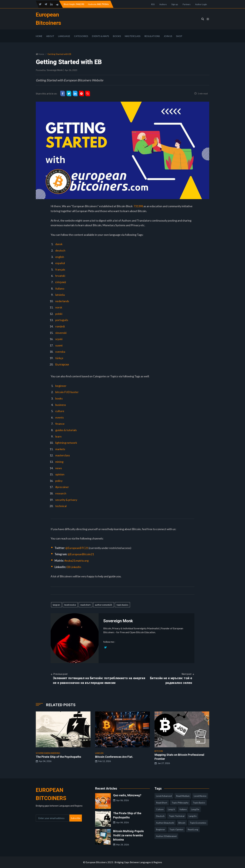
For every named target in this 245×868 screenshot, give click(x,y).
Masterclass (133, 36)
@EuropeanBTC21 (77, 548)
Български (62, 364)
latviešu (60, 295)
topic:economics (198, 823)
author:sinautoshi (165, 823)
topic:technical (177, 816)
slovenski (61, 333)
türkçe (59, 358)
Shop (179, 36)
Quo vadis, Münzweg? (127, 795)
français (60, 269)
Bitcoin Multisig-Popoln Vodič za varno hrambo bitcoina (128, 835)
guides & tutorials (66, 430)
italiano (60, 288)
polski (59, 314)
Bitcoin (182, 823)
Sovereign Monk (55, 70)
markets (60, 449)
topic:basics (122, 605)
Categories (81, 36)
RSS (153, 4)
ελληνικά (61, 282)
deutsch (60, 250)
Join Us (168, 36)
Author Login (201, 4)
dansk (59, 244)
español (60, 263)
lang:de (195, 809)
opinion (60, 474)
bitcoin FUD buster (67, 392)
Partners (187, 4)
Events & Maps (101, 36)
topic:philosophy (180, 803)
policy (59, 481)
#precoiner (62, 487)
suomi (59, 345)
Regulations (152, 36)
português (62, 320)
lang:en (56, 605)
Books (117, 36)
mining (59, 462)
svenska (60, 352)
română (60, 326)
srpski (59, 339)
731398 (138, 206)
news (59, 468)
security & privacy (66, 500)
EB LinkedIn (74, 567)
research (61, 493)
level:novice (70, 605)
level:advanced (164, 796)
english (60, 257)
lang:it (171, 809)
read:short (85, 605)
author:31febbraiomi (166, 836)
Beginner (161, 829)
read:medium (183, 796)
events (60, 417)
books (59, 398)
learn (58, 436)
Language (64, 36)
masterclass (63, 455)
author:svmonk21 (104, 605)
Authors (163, 4)
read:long (193, 829)
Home (39, 36)
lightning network (66, 443)
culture (60, 411)
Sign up (175, 4)
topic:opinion (176, 829)
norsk (59, 307)
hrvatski (60, 276)
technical (61, 506)
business (61, 405)
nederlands (62, 301)
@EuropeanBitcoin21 (81, 554)
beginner (61, 386)
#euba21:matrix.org (76, 561)
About (50, 36)
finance (60, 424)
